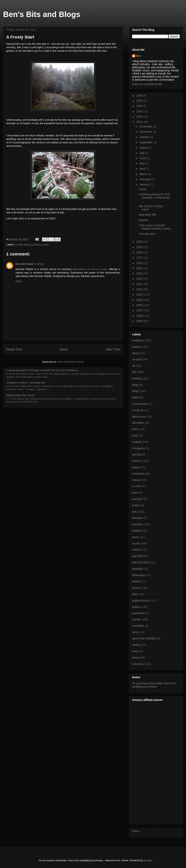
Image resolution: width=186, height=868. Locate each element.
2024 (140, 106)
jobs (135, 493)
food (135, 436)
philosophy (139, 575)
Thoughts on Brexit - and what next (26, 383)
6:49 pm (40, 264)
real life (136, 619)
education (138, 423)
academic (138, 340)
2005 (140, 321)
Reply (19, 281)
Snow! (143, 189)
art (134, 366)
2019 (140, 247)
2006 (140, 316)
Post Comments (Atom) (71, 362)
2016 (140, 263)
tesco (135, 651)
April (143, 169)
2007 (140, 310)
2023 (140, 111)
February (145, 179)
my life (19, 245)
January (145, 185)
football (136, 442)
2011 (140, 289)
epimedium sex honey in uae (90, 269)
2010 (140, 295)
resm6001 (138, 626)
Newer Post (14, 349)
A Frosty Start (147, 234)
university (138, 664)
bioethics (137, 378)
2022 (140, 117)
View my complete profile (147, 84)
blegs (135, 385)
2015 (140, 268)
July (142, 153)
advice (136, 353)
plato (135, 594)
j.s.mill (136, 486)
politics (136, 607)
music (136, 537)
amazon (137, 359)
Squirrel (144, 220)
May (142, 163)
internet (137, 480)
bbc (134, 372)
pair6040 (137, 569)
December (146, 126)
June (143, 158)
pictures (37, 245)
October (145, 137)
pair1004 (137, 556)
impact (136, 467)
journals (137, 499)
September (146, 142)
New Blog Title (148, 215)
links (135, 512)
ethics (136, 429)
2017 (140, 258)
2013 (140, 279)
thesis (136, 658)
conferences (139, 404)
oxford (136, 550)
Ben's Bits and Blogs (42, 14)
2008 (140, 305)
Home (64, 349)
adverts (137, 347)
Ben (139, 56)
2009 (140, 300)
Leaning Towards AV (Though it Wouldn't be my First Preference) (42, 370)
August (144, 148)
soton (46, 245)
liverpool (137, 524)
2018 (140, 252)
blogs (135, 391)
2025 (140, 101)
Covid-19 (138, 410)
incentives (138, 474)
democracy (139, 417)
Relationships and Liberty (20, 395)
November (146, 132)
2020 (140, 242)
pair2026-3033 (141, 562)
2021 (140, 122)
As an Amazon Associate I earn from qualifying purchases (154, 685)
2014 (140, 273)
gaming (137, 455)
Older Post (113, 349)
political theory (141, 601)
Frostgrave (139, 448)
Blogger (148, 860)
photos (27, 245)
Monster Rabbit (25, 264)
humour (137, 461)
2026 (140, 96)
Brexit (136, 397)
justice (136, 505)
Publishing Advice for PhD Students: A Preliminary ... (155, 198)
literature (137, 518)
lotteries (137, 531)
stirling (136, 645)
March (144, 174)
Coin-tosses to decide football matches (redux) (155, 227)
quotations (138, 613)
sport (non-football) (144, 638)
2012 (140, 284)
